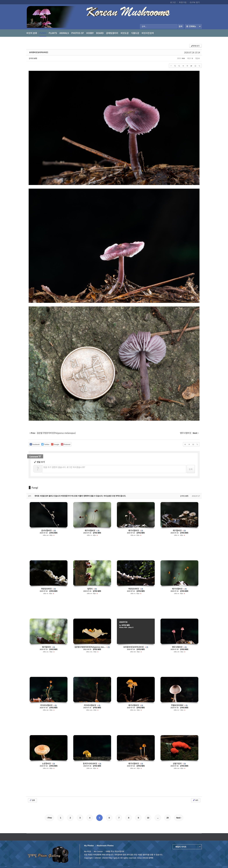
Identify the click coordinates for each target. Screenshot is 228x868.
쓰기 (195, 800)
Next (179, 818)
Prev (49, 818)
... (158, 818)
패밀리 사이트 (181, 847)
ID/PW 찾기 (195, 2)
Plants (53, 33)
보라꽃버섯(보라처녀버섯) (39, 52)
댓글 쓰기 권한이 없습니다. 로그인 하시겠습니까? (64, 467)
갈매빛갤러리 (112, 33)
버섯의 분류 (32, 33)
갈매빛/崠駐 (33, 58)
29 (168, 818)
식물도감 (135, 33)
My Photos (89, 845)
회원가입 (183, 2)
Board (100, 33)
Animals (64, 33)
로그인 (173, 2)
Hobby (90, 33)
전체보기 (193, 26)
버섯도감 (125, 33)
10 (148, 818)
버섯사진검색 (148, 33)
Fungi (43, 34)
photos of (78, 33)
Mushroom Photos (105, 845)
